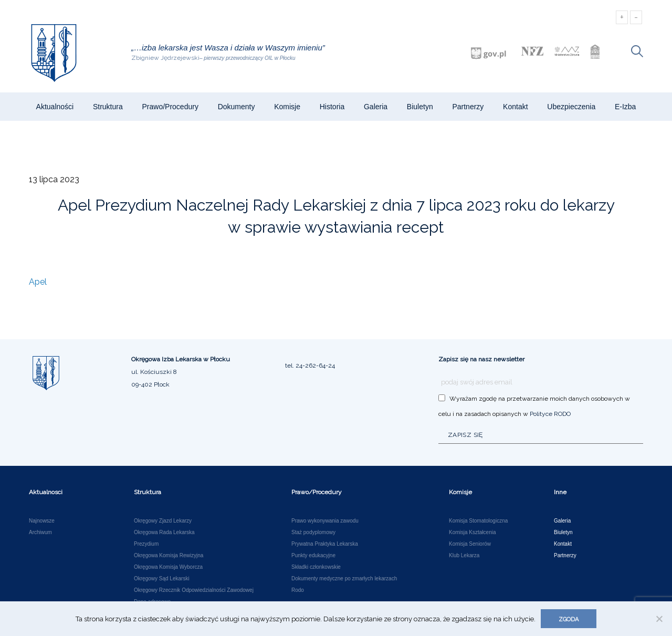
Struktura (108, 107)
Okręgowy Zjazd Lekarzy (163, 521)
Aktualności (55, 107)
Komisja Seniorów (470, 544)
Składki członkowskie (316, 567)
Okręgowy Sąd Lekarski (162, 579)
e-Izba (625, 107)
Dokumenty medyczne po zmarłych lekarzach (344, 579)
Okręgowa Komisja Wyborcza (168, 567)
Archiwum (40, 533)
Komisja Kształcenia (472, 533)
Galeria (376, 107)
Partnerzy (468, 107)
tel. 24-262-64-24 (310, 366)
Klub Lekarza (464, 556)
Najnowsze (42, 521)
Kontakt (515, 107)
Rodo (298, 590)
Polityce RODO (550, 414)
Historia (332, 107)
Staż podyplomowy (313, 533)
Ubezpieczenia (571, 107)
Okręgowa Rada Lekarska (164, 533)
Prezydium (146, 544)
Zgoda (569, 619)
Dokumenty (237, 107)
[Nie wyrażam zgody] (659, 619)
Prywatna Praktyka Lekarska (325, 544)
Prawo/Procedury (170, 107)
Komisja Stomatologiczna (478, 521)
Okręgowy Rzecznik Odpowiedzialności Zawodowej (194, 590)
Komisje (287, 107)
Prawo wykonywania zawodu (325, 521)
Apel (38, 282)
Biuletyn (420, 107)
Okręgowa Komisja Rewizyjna (169, 556)
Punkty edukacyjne (313, 556)
